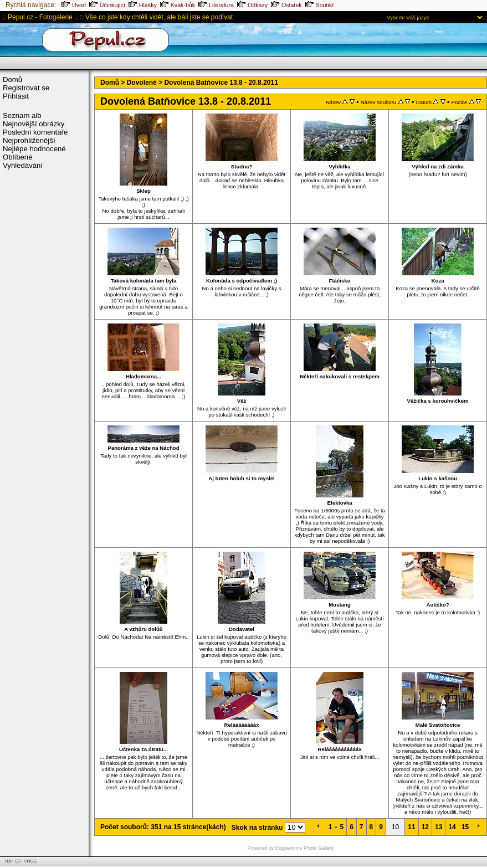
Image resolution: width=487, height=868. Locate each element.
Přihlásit (16, 96)
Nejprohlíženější (29, 140)
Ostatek (286, 5)
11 (411, 827)
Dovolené (142, 83)
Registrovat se (26, 88)
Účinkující (107, 5)
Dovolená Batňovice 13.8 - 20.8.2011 (221, 83)
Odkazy (252, 5)
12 (425, 827)
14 (452, 827)
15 (465, 827)
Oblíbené (18, 157)
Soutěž (320, 5)
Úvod (74, 5)
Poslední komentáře (35, 132)
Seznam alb (22, 115)
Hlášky (143, 5)
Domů (12, 79)
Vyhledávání (23, 165)
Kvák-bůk (178, 5)
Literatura (216, 5)
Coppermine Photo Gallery (305, 848)
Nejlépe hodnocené (34, 149)
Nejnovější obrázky (34, 124)
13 (439, 827)
